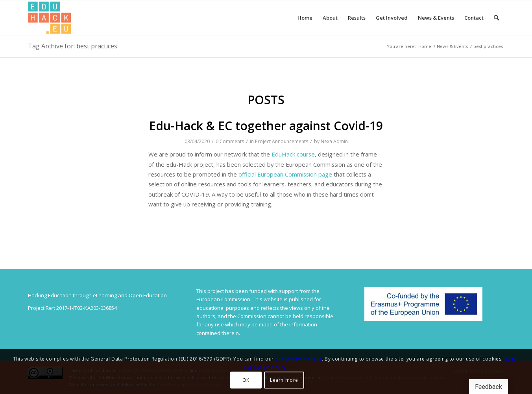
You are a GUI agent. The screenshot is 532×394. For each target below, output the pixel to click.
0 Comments (230, 141)
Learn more (284, 380)
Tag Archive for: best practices (73, 46)
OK (246, 380)
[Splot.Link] (49, 18)
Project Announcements (282, 141)
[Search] (496, 18)
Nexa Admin (334, 141)
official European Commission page (285, 174)
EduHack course (293, 154)
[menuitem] (305, 18)
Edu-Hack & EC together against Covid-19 (266, 126)
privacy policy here (299, 359)
